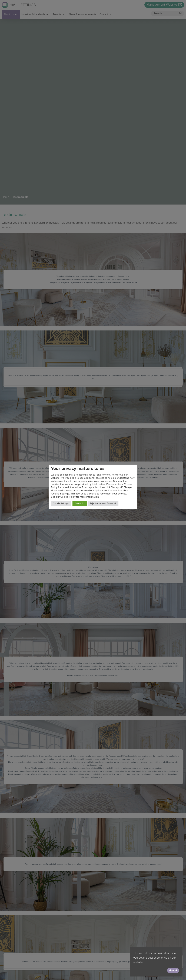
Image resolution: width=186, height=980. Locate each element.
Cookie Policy (68, 497)
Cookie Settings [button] (61, 503)
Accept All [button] (80, 503)
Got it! (173, 970)
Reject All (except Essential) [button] (103, 503)
